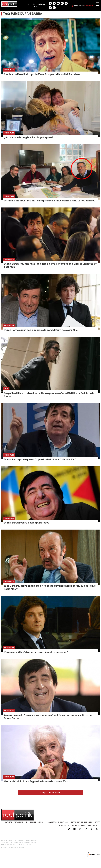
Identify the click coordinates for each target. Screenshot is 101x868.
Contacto (92, 825)
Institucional (79, 825)
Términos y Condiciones (81, 822)
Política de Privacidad (13, 822)
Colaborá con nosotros (57, 822)
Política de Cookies (35, 822)
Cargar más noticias (50, 793)
